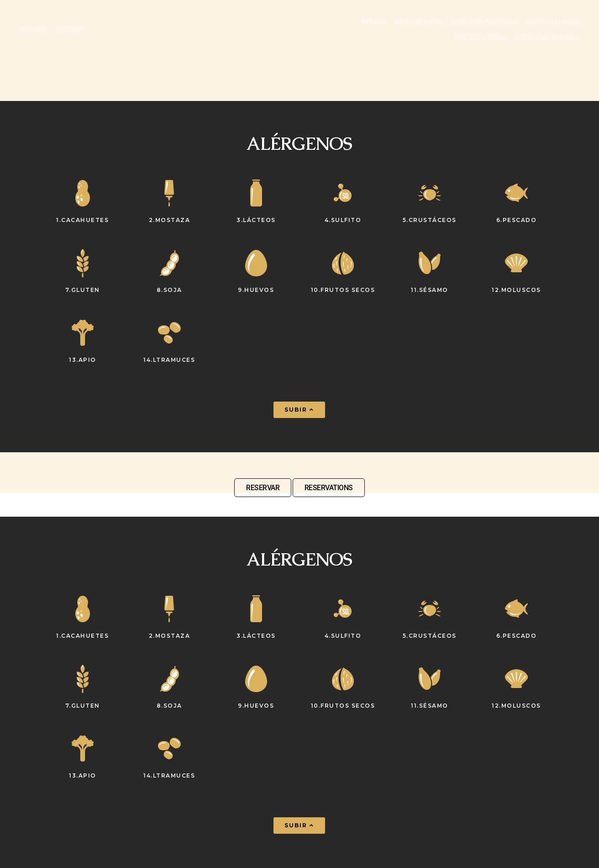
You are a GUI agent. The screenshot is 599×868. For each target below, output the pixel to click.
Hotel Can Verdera (546, 38)
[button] (299, 410)
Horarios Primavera (484, 22)
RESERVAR (263, 488)
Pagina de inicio (552, 22)
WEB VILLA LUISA (480, 38)
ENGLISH (69, 30)
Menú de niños (418, 22)
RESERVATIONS (329, 488)
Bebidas (374, 22)
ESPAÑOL (34, 30)
